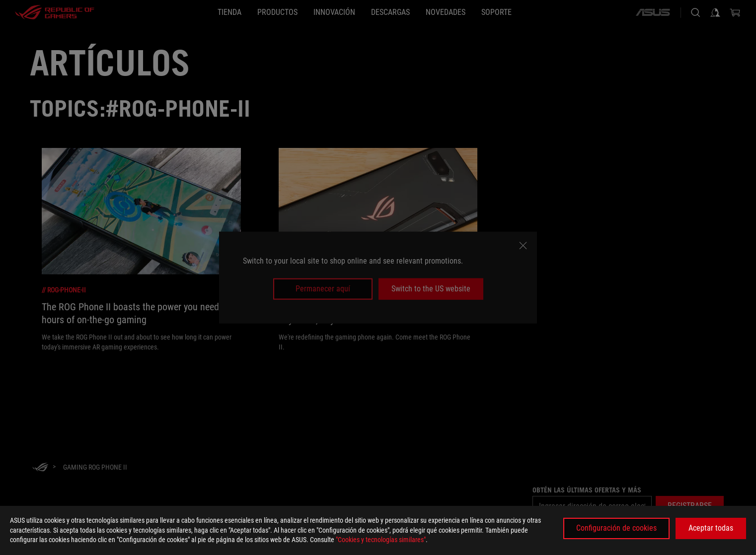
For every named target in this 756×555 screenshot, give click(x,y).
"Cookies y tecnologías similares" (381, 540)
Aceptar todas (711, 528)
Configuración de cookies (616, 528)
